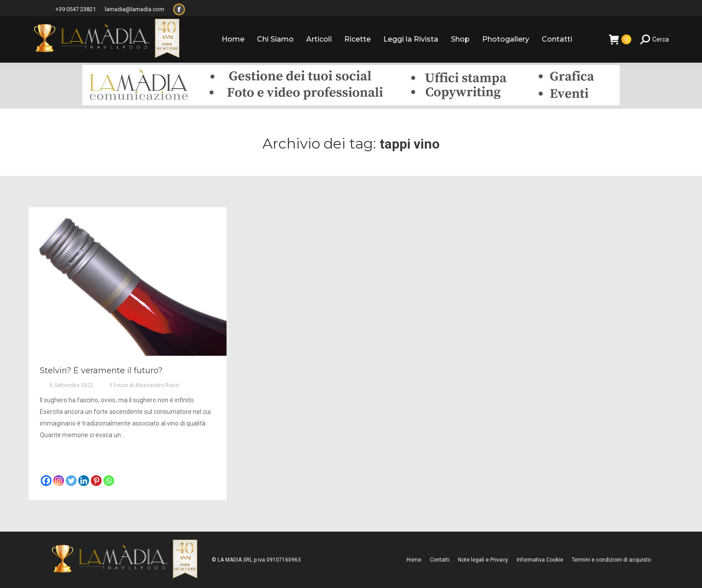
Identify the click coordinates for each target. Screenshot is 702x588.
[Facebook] (46, 481)
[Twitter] (71, 481)
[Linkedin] (84, 481)
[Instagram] (59, 481)
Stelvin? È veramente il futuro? (101, 371)
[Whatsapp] (109, 481)
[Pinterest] (96, 481)
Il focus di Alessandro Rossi (145, 385)
